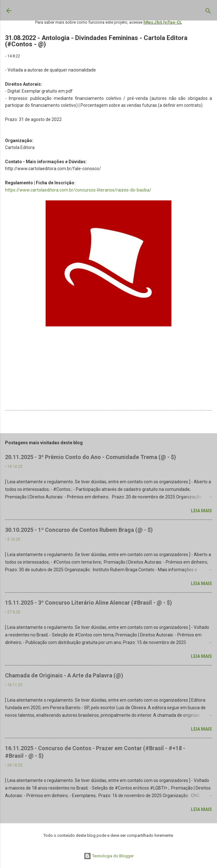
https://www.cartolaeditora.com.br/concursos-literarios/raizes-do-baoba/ (78, 190)
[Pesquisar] (208, 12)
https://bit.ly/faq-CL (163, 22)
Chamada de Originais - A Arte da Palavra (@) (64, 675)
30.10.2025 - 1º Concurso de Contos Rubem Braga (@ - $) (79, 530)
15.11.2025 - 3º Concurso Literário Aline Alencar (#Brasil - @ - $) (89, 603)
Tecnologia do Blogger (109, 856)
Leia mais (201, 511)
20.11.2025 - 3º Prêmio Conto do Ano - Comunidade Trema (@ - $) (91, 457)
